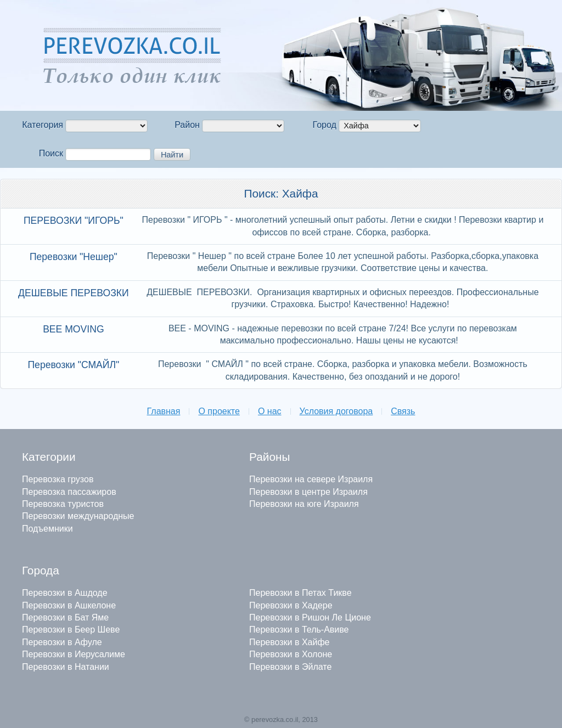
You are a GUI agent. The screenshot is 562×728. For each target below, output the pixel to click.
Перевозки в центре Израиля (308, 492)
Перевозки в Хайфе (289, 642)
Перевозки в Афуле (62, 642)
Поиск (51, 153)
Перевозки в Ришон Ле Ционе (310, 617)
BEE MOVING (73, 329)
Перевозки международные (78, 516)
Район (187, 125)
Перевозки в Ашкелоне (69, 605)
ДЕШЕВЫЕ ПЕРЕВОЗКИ (74, 293)
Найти (172, 155)
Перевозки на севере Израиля (311, 479)
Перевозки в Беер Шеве (71, 630)
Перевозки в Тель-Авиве (299, 630)
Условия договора (336, 411)
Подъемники (47, 529)
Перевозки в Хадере (291, 605)
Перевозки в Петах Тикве (300, 593)
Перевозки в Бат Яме (65, 617)
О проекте (219, 411)
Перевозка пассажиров (69, 492)
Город (325, 125)
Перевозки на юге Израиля (304, 504)
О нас (270, 411)
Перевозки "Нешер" (74, 257)
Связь (403, 411)
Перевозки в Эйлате (290, 667)
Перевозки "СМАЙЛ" (73, 365)
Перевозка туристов (63, 504)
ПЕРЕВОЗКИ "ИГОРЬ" (74, 221)
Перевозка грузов (58, 479)
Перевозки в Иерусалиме (74, 654)
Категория (43, 125)
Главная (164, 411)
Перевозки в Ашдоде (65, 593)
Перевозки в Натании (66, 667)
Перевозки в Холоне (291, 654)
